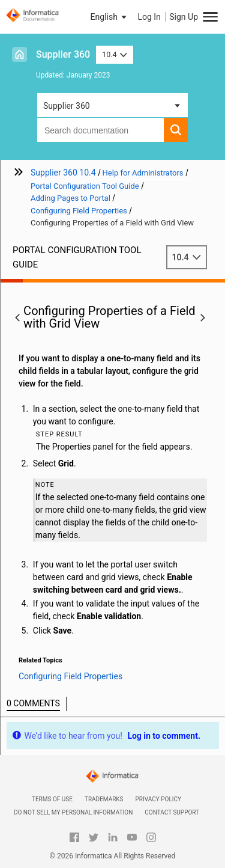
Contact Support (172, 812)
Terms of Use (52, 799)
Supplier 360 (63, 54)
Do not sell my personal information (73, 812)
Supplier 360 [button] (67, 106)
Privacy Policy (158, 799)
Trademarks (104, 799)
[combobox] (100, 130)
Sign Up (184, 17)
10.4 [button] (115, 54)
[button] (110, 17)
